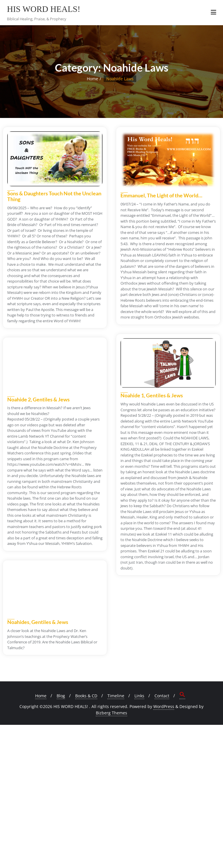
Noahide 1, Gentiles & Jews (152, 395)
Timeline (116, 696)
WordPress (164, 706)
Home (92, 79)
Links (139, 696)
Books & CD (86, 696)
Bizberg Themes (111, 713)
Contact (162, 696)
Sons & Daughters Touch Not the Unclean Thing (54, 196)
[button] (182, 695)
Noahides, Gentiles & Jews (38, 622)
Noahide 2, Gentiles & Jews (38, 399)
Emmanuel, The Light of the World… (161, 195)
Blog (61, 696)
